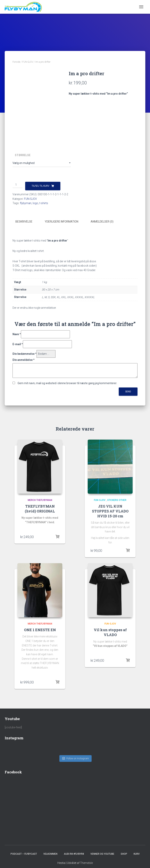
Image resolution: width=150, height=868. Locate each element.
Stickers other (117, 500)
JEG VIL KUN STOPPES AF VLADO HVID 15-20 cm (110, 510)
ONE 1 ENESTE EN (40, 629)
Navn (17, 334)
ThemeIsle (86, 859)
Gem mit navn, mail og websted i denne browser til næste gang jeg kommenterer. (67, 383)
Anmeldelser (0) (102, 222)
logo (35, 203)
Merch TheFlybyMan (40, 500)
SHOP (124, 850)
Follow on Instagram (75, 754)
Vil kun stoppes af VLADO (110, 632)
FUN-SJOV (28, 62)
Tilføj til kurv (41, 186)
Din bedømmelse (25, 353)
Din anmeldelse (24, 359)
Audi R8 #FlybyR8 (74, 850)
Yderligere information (62, 222)
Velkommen (50, 850)
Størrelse (23, 155)
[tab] (27, 222)
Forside (16, 62)
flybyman (26, 203)
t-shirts (44, 203)
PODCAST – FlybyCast (24, 850)
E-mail (18, 344)
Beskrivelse (24, 222)
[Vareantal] (17, 185)
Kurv (137, 850)
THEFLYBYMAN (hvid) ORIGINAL (40, 508)
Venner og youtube (102, 850)
